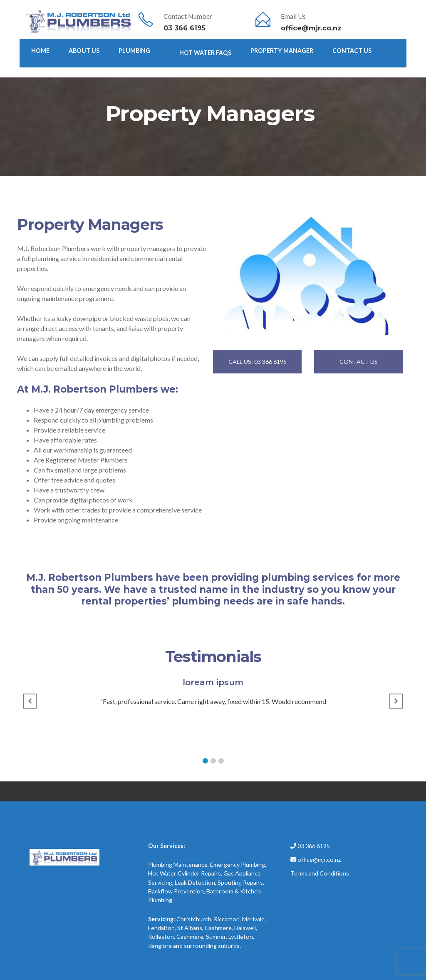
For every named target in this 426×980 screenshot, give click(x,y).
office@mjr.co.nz (311, 28)
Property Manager (282, 51)
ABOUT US (84, 51)
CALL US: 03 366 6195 (258, 362)
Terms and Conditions (320, 873)
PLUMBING (134, 51)
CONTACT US (359, 362)
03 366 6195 (185, 28)
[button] (205, 761)
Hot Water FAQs (205, 53)
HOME (40, 51)
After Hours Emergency (71, 73)
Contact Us (352, 51)
